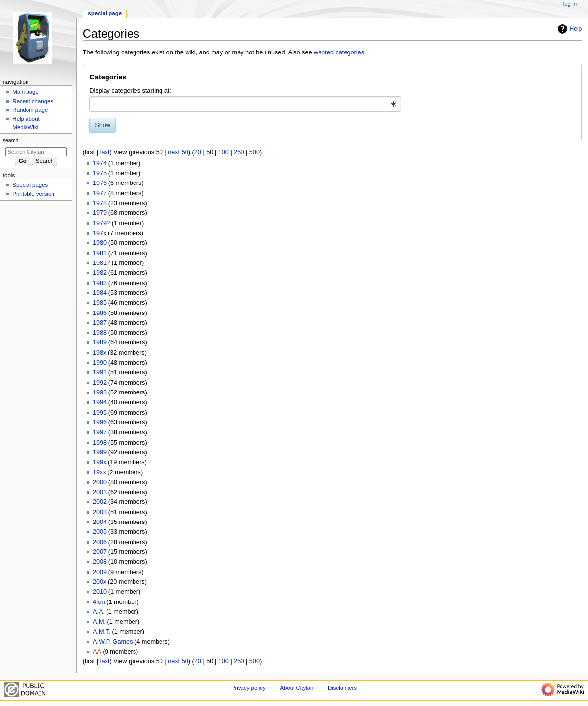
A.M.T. (102, 632)
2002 (100, 502)
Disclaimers (342, 688)
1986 (100, 313)
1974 (100, 163)
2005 (100, 532)
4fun (99, 602)
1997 (100, 432)
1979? (101, 223)
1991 (100, 372)
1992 (100, 383)
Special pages (30, 185)
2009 (100, 572)
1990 (100, 363)
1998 (100, 443)
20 (198, 152)
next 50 (178, 152)
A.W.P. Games (113, 642)
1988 (100, 333)
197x (100, 233)
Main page (26, 92)
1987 (100, 323)
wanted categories (339, 52)
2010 (100, 592)
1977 (100, 193)
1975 (100, 173)
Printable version (33, 194)
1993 (100, 392)
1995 (100, 413)
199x (100, 462)
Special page (105, 13)
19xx (99, 472)
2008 (100, 562)
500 (254, 152)
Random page (30, 110)
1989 (100, 342)
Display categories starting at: (130, 91)
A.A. (99, 612)
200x (100, 582)
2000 (100, 482)
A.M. (99, 622)
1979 (100, 213)
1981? (101, 263)
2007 (100, 552)
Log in (570, 4)
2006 (100, 542)
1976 (100, 183)
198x (100, 353)
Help (569, 29)
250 (239, 152)
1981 (100, 253)
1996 (100, 422)
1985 (100, 303)
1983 (100, 283)
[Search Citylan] (36, 152)
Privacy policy (248, 688)
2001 (100, 492)
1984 (100, 293)
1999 (100, 452)
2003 (100, 512)
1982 (100, 273)
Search (11, 140)
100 (224, 152)
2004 (100, 522)
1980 (100, 243)
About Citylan (296, 688)
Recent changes (33, 101)
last (105, 152)
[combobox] (245, 104)
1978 (100, 203)
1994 (100, 402)
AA (97, 652)
